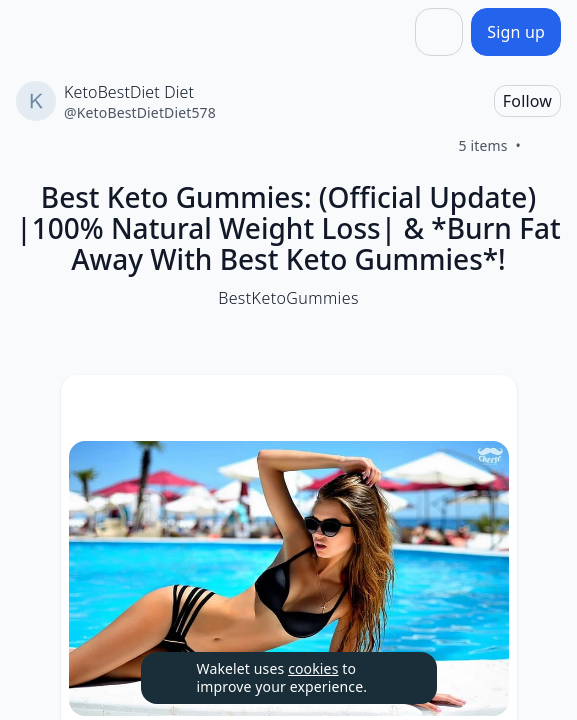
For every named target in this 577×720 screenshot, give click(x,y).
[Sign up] (516, 32)
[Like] (545, 146)
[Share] (439, 32)
